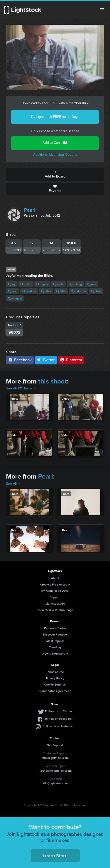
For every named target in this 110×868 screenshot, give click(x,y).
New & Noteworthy (55, 653)
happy (42, 284)
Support (55, 597)
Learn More (55, 855)
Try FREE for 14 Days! (55, 591)
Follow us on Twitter (59, 711)
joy (12, 284)
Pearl (30, 210)
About (55, 578)
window (15, 298)
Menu (102, 10)
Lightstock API (55, 603)
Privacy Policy (55, 678)
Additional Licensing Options (55, 155)
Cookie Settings (55, 684)
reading (29, 291)
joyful (26, 284)
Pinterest (71, 360)
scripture (78, 291)
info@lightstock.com (55, 758)
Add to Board (55, 175)
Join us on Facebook (58, 719)
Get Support (55, 745)
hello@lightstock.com (55, 783)
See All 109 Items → (21, 388)
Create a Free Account (55, 584)
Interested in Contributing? (55, 610)
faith (61, 291)
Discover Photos (55, 628)
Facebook (20, 360)
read (13, 291)
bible (46, 291)
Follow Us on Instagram (59, 726)
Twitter (46, 360)
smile (58, 284)
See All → (14, 484)
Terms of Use (55, 672)
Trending (55, 647)
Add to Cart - (55, 143)
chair (96, 291)
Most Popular (55, 641)
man (91, 284)
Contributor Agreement (55, 691)
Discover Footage (55, 634)
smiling (75, 284)
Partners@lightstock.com (55, 771)
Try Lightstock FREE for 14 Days (55, 117)
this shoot (53, 381)
